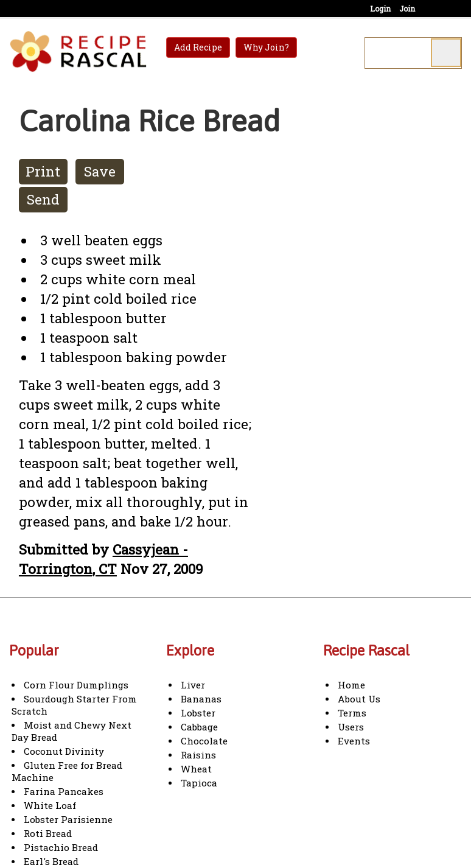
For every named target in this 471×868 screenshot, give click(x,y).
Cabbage (199, 727)
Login (380, 9)
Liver (193, 685)
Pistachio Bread (61, 847)
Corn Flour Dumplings (76, 685)
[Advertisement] (371, 298)
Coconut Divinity (64, 751)
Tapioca (199, 783)
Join (407, 9)
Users (351, 727)
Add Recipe (198, 47)
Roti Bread (48, 833)
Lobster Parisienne (68, 819)
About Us (359, 699)
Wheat (196, 769)
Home (351, 685)
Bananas (201, 699)
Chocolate (204, 741)
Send (43, 199)
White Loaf (50, 805)
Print (43, 171)
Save (100, 171)
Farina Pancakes (64, 791)
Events (354, 741)
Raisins (198, 755)
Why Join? (266, 47)
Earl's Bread (51, 861)
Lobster (198, 713)
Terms (352, 713)
